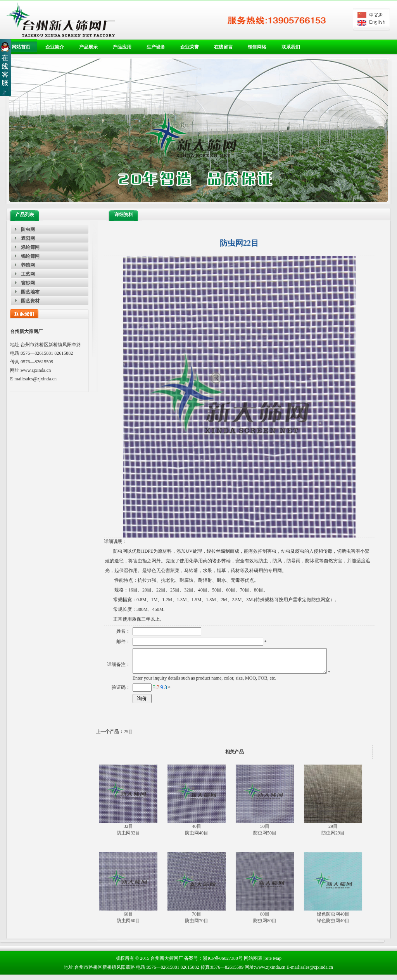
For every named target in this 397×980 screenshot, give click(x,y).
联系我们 (291, 47)
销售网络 (257, 47)
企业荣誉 (190, 47)
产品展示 (88, 47)
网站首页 (21, 47)
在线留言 (223, 47)
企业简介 (55, 47)
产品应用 (122, 47)
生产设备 (156, 47)
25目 (114, 736)
